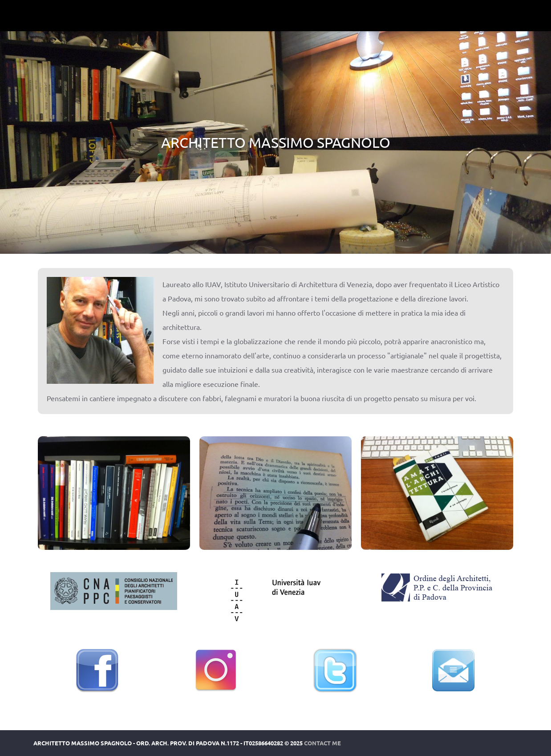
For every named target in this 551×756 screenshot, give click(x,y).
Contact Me (322, 743)
